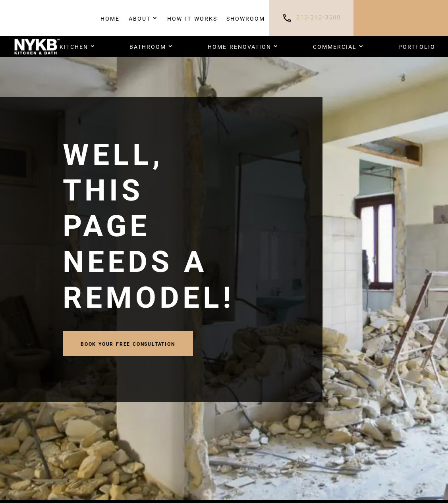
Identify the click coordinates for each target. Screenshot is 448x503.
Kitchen (74, 46)
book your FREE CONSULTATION (128, 343)
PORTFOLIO (417, 46)
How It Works (192, 18)
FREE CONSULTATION (401, 18)
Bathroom (148, 46)
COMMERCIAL (335, 46)
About (140, 18)
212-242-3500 (319, 18)
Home (110, 18)
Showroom (246, 18)
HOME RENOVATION (239, 46)
